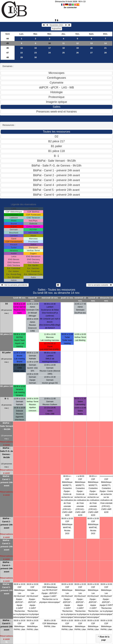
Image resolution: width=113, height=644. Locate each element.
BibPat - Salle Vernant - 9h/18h (7, 426)
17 (49, 48)
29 (22, 57)
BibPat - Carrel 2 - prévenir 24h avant (7, 523)
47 (8, 53)
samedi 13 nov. (93, 299)
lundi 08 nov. (19, 298)
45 (8, 43)
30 (35, 57)
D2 (7, 304)
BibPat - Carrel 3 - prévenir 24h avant (7, 545)
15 (22, 48)
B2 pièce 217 (7, 334)
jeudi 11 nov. (67, 298)
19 (78, 48)
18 (64, 48)
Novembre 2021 (57, 25)
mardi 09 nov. (33, 299)
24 (49, 53)
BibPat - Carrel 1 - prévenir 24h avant (7, 481)
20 (91, 48)
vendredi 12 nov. (80, 299)
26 (78, 53)
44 (8, 39)
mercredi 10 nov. (50, 298)
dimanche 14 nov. (106, 299)
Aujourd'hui (57, 29)
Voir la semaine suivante (100, 285)
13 (91, 43)
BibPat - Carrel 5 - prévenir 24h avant (7, 589)
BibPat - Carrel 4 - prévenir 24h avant (7, 567)
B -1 (7, 399)
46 (8, 48)
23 (35, 53)
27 (91, 53)
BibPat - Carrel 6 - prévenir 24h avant (7, 625)
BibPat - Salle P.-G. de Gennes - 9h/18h (7, 453)
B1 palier (7, 353)
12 (78, 43)
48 (8, 57)
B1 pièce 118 (7, 386)
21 (105, 48)
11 (64, 43)
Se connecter (70, 7)
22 (22, 53)
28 (105, 53)
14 (105, 43)
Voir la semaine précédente (14, 285)
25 (64, 53)
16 (35, 48)
